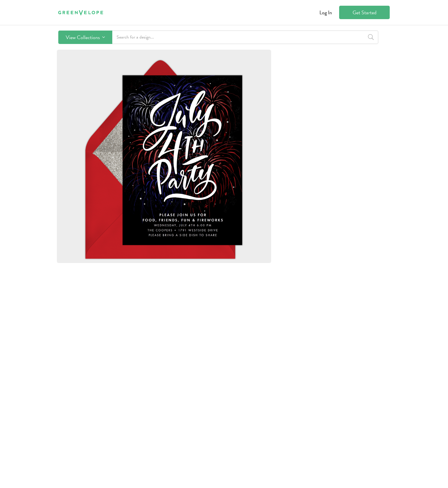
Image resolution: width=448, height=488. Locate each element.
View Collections (85, 37)
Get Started (365, 12)
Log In (326, 12)
